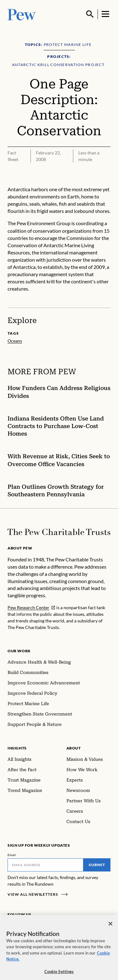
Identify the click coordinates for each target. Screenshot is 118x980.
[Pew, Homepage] (22, 14)
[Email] (45, 865)
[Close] (110, 927)
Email (12, 855)
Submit (97, 865)
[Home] (59, 532)
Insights (17, 748)
